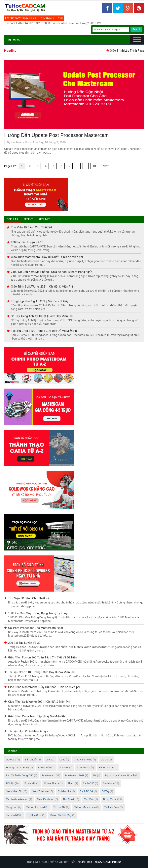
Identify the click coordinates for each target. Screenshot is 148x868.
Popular (13, 219)
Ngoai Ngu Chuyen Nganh (120, 775)
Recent (28, 219)
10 (94, 166)
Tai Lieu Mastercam (17, 799)
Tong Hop (12, 807)
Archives (44, 219)
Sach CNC (89, 783)
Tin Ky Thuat (110, 799)
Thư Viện (89, 799)
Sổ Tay (106, 791)
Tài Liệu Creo (112, 807)
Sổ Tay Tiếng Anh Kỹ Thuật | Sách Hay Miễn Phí (42, 316)
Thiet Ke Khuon (46, 799)
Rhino (71, 783)
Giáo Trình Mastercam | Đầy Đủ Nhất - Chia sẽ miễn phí (47, 257)
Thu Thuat (68, 799)
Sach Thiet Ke (40, 791)
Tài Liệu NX (12, 815)
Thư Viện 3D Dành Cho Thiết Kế (31, 227)
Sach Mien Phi (14, 791)
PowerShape (52, 783)
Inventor (64, 767)
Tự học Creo (35, 815)
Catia (62, 760)
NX (95, 775)
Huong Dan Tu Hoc (17, 767)
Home (14, 40)
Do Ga (104, 760)
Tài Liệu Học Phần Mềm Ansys (28, 731)
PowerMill (30, 783)
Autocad (11, 760)
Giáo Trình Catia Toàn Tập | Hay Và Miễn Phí (37, 716)
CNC (48, 760)
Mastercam (49, 775)
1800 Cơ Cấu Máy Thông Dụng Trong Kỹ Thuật (38, 613)
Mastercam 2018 (75, 775)
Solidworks (64, 791)
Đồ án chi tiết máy (61, 815)
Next (106, 166)
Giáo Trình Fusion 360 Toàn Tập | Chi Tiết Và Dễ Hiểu (43, 657)
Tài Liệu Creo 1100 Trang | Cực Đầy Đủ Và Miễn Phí (44, 331)
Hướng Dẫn (44, 767)
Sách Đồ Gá (86, 791)
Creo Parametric (83, 760)
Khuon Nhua (106, 767)
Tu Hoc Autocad (36, 807)
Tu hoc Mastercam (85, 807)
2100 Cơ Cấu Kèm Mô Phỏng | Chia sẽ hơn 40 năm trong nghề (52, 272)
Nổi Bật (10, 783)
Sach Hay (108, 783)
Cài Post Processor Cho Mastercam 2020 (36, 628)
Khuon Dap (84, 767)
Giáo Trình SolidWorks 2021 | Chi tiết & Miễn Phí (42, 287)
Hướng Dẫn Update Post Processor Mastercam (56, 135)
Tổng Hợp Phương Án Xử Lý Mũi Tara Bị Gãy (40, 301)
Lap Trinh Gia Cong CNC (20, 775)
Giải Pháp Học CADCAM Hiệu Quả (101, 862)
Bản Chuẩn (31, 760)
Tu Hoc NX (59, 807)
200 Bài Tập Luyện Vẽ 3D (27, 242)
